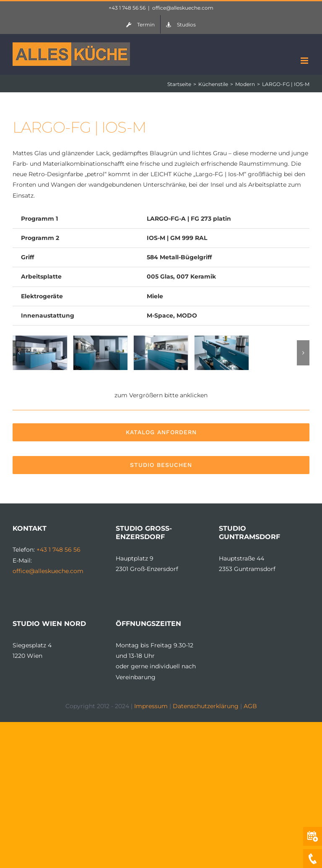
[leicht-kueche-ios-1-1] (161, 339)
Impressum (151, 706)
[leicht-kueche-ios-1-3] (100, 339)
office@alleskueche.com (183, 8)
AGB (250, 706)
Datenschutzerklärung (206, 706)
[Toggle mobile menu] (305, 61)
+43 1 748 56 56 (127, 8)
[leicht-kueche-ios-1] (40, 339)
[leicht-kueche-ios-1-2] (222, 339)
